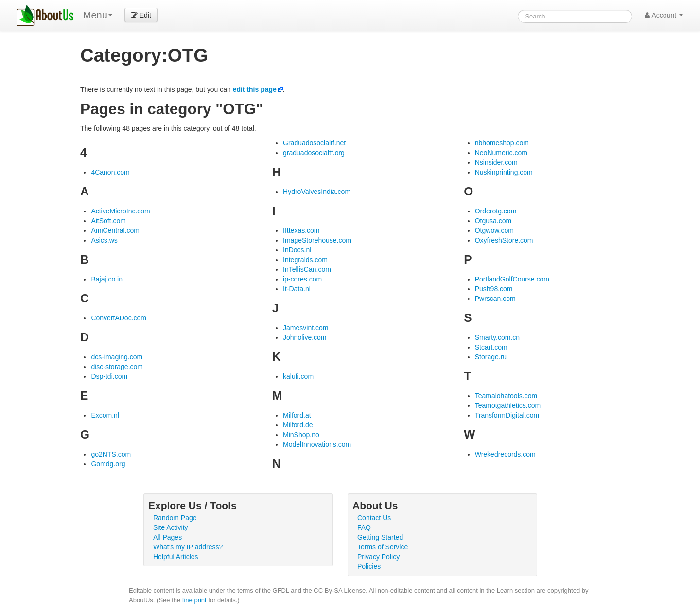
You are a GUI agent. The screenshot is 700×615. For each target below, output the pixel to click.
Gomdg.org (108, 464)
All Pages (167, 537)
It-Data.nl (297, 289)
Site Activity (171, 527)
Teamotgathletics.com (508, 405)
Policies (369, 566)
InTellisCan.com (307, 269)
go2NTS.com (111, 454)
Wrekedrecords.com (505, 454)
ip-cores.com (302, 279)
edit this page (255, 89)
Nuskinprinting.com (504, 172)
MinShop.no (301, 435)
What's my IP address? (188, 547)
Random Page (175, 518)
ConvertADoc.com (119, 318)
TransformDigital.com (507, 415)
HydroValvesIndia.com (317, 192)
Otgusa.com (493, 221)
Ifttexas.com (301, 230)
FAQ (364, 527)
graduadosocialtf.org (314, 153)
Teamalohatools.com (506, 396)
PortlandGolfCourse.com (512, 279)
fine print (194, 600)
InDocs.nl (297, 250)
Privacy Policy (378, 557)
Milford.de (298, 425)
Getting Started (380, 537)
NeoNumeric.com (501, 153)
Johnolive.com (305, 337)
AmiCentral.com (115, 230)
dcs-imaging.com (117, 357)
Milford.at (297, 415)
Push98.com (494, 289)
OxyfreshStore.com (504, 240)
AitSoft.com (108, 221)
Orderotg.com (496, 211)
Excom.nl (105, 415)
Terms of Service (383, 547)
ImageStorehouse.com (317, 240)
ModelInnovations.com (317, 444)
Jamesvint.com (306, 328)
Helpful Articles (176, 557)
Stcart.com (491, 347)
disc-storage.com (117, 367)
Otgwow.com (494, 230)
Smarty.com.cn (497, 337)
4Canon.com (110, 172)
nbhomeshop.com (502, 143)
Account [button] (664, 15)
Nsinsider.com (496, 162)
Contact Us (374, 518)
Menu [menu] (98, 15)
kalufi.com (298, 376)
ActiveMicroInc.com (120, 211)
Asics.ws (104, 240)
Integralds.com (305, 260)
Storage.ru (491, 357)
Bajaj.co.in (107, 279)
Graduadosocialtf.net (314, 143)
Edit (141, 15)
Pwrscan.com (495, 299)
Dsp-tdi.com (109, 376)
